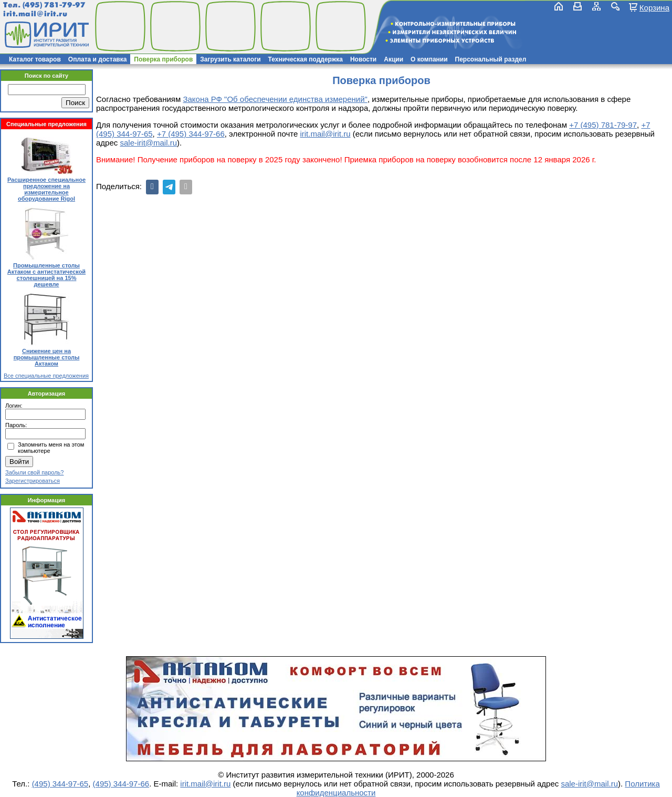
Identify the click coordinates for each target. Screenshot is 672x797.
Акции (393, 59)
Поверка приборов (163, 59)
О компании (429, 59)
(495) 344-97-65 (60, 784)
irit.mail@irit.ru (35, 14)
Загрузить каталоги (230, 59)
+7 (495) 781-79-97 (603, 125)
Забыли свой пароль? (34, 472)
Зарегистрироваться (33, 481)
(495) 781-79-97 (54, 5)
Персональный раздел (491, 59)
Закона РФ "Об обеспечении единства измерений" (275, 99)
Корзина (654, 7)
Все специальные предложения (46, 376)
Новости (363, 59)
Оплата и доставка (98, 59)
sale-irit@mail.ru (148, 143)
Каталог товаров (35, 59)
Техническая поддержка (306, 59)
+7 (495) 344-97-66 (191, 134)
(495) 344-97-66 (121, 784)
